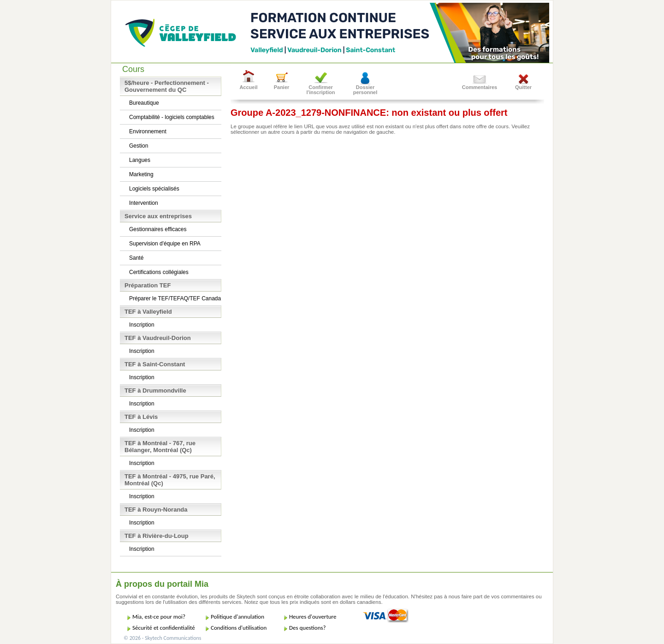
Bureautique (144, 103)
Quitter (523, 87)
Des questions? (308, 628)
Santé (136, 258)
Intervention (144, 203)
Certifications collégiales (159, 272)
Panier (282, 87)
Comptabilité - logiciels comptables (172, 117)
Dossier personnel (365, 90)
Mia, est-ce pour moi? (159, 617)
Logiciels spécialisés (154, 189)
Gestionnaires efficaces (158, 229)
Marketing (141, 174)
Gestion (139, 146)
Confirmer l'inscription (321, 90)
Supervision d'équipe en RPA (165, 244)
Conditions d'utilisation (239, 628)
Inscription (142, 325)
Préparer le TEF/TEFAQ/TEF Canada (175, 298)
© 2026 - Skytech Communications (162, 638)
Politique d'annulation (237, 617)
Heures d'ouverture (313, 617)
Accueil (248, 87)
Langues (140, 160)
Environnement (148, 131)
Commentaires (480, 87)
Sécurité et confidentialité (164, 628)
